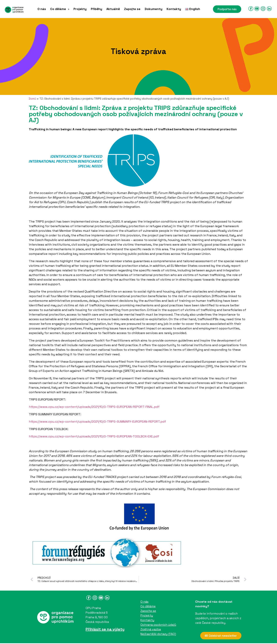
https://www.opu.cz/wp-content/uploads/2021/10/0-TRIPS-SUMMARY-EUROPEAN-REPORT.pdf (97, 422)
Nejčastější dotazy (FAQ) (158, 634)
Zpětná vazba (151, 629)
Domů (32, 99)
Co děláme (60, 9)
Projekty (80, 9)
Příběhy (96, 9)
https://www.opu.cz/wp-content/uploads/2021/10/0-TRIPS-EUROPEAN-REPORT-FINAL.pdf (94, 407)
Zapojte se (132, 9)
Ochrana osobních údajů (158, 625)
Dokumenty (154, 9)
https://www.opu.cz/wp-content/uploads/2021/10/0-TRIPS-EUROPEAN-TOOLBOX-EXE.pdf (94, 436)
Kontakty (174, 9)
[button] (60, 9)
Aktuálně (113, 9)
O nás (42, 9)
